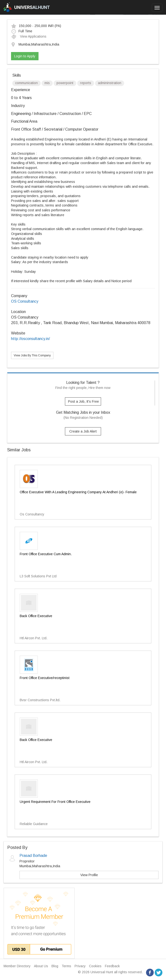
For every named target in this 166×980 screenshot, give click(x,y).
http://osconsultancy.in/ (30, 339)
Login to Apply (25, 56)
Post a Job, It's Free (83, 401)
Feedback (112, 966)
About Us (41, 966)
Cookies (95, 966)
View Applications (29, 36)
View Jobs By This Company (32, 355)
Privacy (80, 966)
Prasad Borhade (33, 856)
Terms (66, 966)
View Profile (89, 875)
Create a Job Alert (83, 431)
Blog (55, 966)
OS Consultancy (25, 301)
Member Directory (17, 966)
